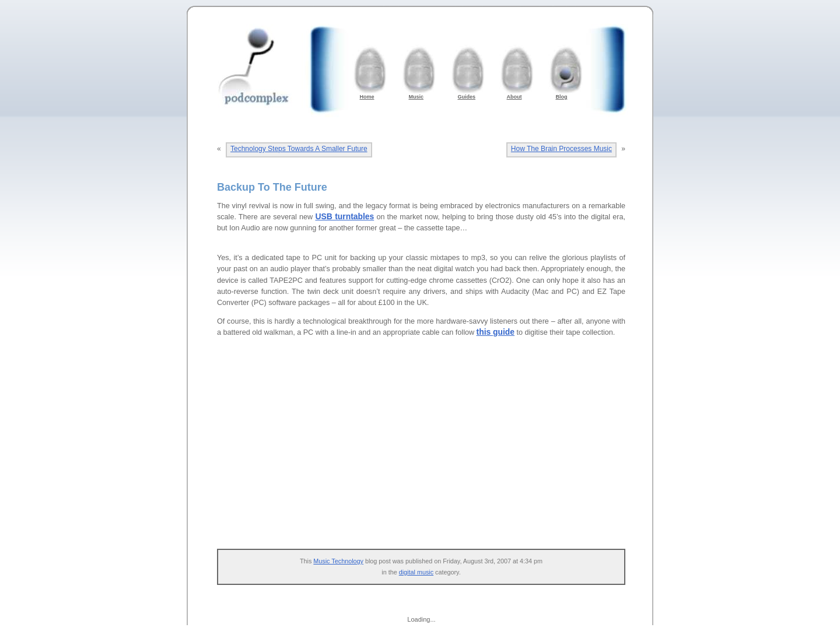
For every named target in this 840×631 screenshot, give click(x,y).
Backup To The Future (272, 187)
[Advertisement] (427, 450)
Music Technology (338, 561)
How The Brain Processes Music (561, 149)
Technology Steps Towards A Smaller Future (299, 149)
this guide (496, 332)
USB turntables (344, 216)
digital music (416, 572)
